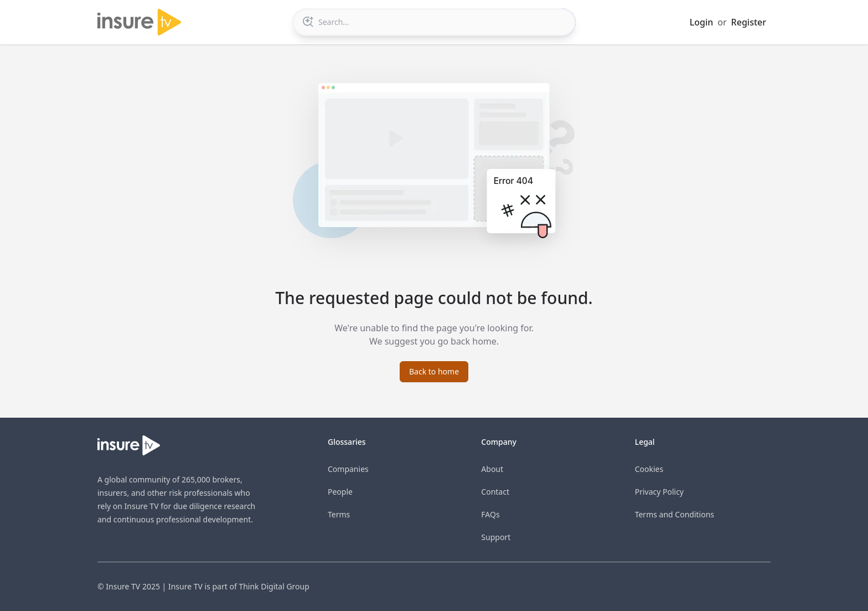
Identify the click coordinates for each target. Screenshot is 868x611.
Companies (348, 469)
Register (749, 22)
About (492, 469)
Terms (339, 514)
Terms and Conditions (675, 514)
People (340, 492)
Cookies (649, 469)
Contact (495, 492)
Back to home (434, 371)
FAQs (490, 514)
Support (496, 537)
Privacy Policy (659, 492)
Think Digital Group (274, 586)
